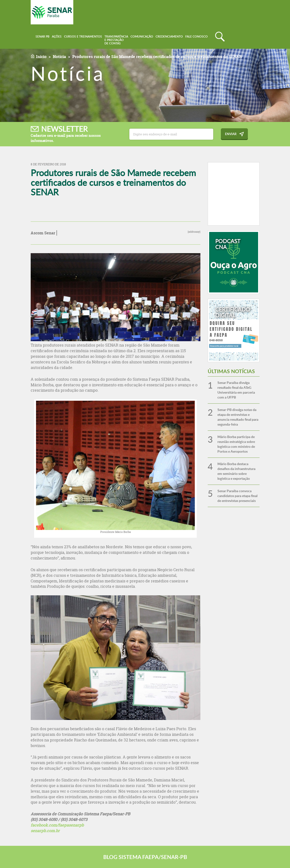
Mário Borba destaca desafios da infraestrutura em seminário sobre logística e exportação (236, 471)
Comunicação (142, 36)
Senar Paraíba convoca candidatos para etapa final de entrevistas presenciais (237, 496)
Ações (57, 36)
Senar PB (42, 36)
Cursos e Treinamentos (83, 36)
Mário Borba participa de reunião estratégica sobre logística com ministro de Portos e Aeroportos (236, 444)
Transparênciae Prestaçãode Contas (116, 40)
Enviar (231, 134)
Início (41, 57)
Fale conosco (196, 36)
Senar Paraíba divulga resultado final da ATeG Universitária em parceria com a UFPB (236, 390)
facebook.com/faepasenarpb (57, 825)
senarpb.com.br (45, 831)
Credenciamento (169, 36)
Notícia (59, 57)
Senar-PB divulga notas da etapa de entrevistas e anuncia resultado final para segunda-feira (238, 417)
